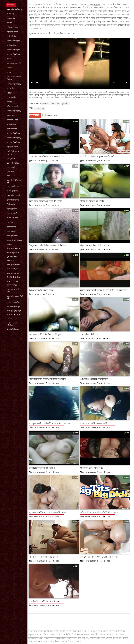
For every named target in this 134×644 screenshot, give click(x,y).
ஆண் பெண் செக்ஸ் (14, 240)
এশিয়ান (10, 93)
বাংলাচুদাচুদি (11, 167)
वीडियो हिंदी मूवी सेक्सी (14, 277)
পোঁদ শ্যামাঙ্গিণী (12, 129)
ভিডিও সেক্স (11, 204)
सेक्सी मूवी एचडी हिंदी (13, 273)
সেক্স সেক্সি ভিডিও (13, 163)
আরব (9, 72)
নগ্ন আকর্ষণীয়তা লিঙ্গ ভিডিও (14, 78)
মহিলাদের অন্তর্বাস (13, 106)
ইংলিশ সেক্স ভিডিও (14, 302)
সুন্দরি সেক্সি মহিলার (14, 41)
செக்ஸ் (10, 244)
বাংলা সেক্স (11, 14)
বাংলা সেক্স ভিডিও (13, 218)
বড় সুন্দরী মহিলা (12, 32)
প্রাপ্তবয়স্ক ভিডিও (95, 4)
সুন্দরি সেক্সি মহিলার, (14, 54)
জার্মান (9, 59)
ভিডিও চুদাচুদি (12, 209)
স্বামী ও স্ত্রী (10, 88)
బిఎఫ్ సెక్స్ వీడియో (13, 252)
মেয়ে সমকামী (11, 97)
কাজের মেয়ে (11, 18)
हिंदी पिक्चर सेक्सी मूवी (13, 307)
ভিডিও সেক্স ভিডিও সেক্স (14, 290)
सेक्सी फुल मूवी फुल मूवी (14, 311)
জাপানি (10, 23)
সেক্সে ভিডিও (11, 227)
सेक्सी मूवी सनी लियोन (13, 265)
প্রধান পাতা (11, 5)
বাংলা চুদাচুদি (11, 231)
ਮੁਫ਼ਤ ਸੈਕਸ (11, 172)
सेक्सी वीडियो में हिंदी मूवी (14, 315)
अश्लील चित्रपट (12, 285)
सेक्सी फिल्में (11, 261)
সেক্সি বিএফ (40, 108)
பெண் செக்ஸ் (12, 319)
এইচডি (9, 68)
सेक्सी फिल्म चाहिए (12, 281)
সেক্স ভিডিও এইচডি (14, 195)
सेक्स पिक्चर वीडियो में (13, 248)
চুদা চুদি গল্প (11, 158)
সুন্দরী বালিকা (12, 45)
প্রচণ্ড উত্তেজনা (12, 115)
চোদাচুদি (10, 222)
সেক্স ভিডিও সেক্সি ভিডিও (68, 18)
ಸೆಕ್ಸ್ (8, 176)
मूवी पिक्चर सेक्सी (12, 257)
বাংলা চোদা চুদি (12, 213)
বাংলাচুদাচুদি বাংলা (13, 186)
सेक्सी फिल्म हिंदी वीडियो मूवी (14, 181)
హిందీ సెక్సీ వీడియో (13, 329)
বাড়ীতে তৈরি (11, 36)
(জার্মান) (10, 102)
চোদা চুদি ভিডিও (13, 236)
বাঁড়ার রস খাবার (12, 27)
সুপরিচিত (66, 104)
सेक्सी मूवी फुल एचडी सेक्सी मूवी (15, 297)
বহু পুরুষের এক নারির (14, 63)
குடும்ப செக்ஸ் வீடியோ (12, 324)
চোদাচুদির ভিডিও (13, 200)
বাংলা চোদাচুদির (13, 191)
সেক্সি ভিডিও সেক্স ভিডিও (13, 153)
